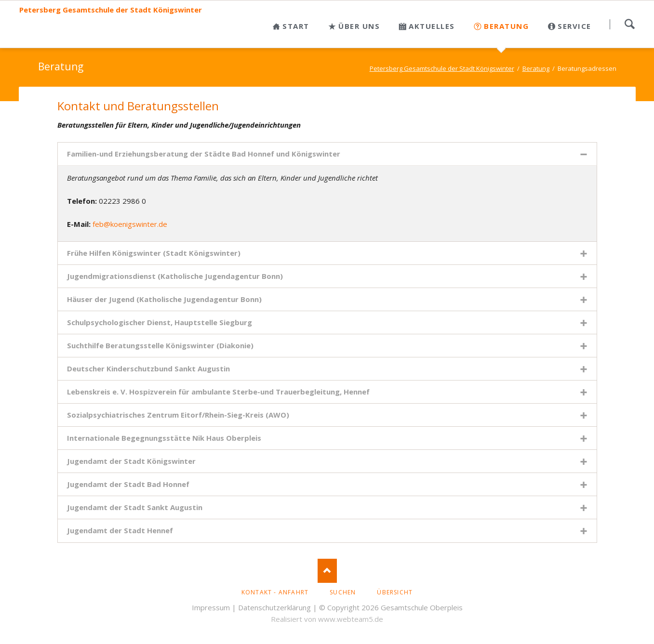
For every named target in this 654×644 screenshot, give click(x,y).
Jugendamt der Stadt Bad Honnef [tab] (128, 484)
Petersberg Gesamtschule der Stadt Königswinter (111, 10)
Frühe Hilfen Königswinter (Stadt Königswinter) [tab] (154, 253)
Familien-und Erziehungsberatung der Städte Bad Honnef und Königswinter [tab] (204, 154)
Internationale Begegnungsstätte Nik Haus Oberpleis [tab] (164, 438)
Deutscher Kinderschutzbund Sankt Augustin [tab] (148, 368)
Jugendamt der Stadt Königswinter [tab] (131, 461)
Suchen (629, 24)
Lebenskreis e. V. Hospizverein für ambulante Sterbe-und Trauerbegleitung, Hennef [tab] (218, 392)
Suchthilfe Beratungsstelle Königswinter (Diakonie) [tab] (160, 345)
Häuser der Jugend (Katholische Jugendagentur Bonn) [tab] (164, 299)
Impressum (211, 607)
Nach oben (327, 571)
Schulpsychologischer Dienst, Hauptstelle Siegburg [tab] (160, 322)
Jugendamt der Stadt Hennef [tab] (120, 530)
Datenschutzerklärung (274, 607)
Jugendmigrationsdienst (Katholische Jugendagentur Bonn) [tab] (175, 276)
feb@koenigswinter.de (130, 224)
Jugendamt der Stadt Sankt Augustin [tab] (135, 507)
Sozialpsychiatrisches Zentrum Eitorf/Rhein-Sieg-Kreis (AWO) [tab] (178, 415)
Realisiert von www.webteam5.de (327, 619)
